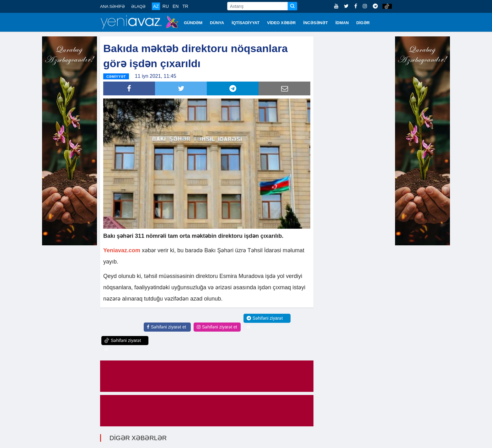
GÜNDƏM (193, 23)
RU (166, 6)
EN (176, 6)
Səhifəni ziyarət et (166, 327)
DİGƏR (363, 23)
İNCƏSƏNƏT (316, 23)
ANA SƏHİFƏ (112, 6)
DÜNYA (217, 23)
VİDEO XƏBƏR (281, 23)
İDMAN (342, 23)
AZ (156, 6)
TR (185, 6)
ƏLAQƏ (138, 6)
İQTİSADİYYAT (246, 23)
